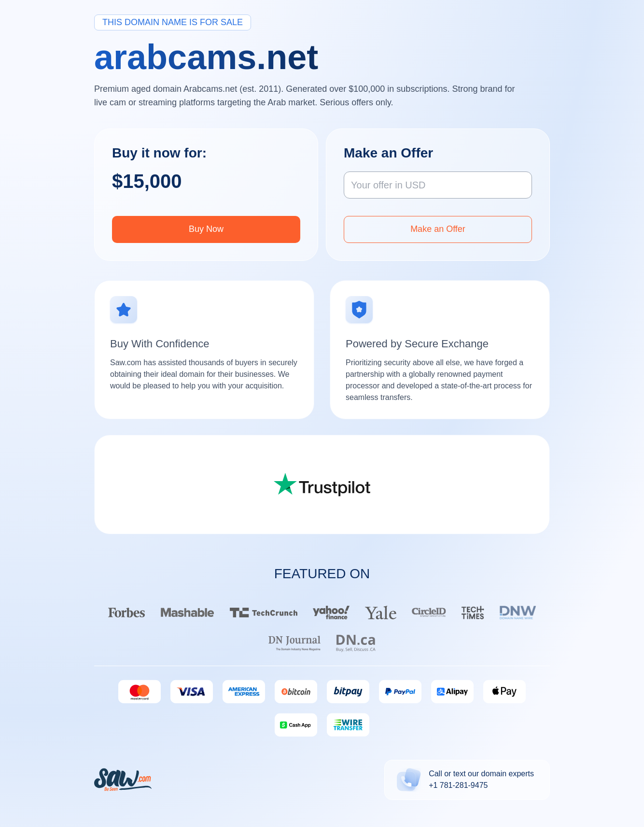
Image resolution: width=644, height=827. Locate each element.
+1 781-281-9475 (458, 785)
